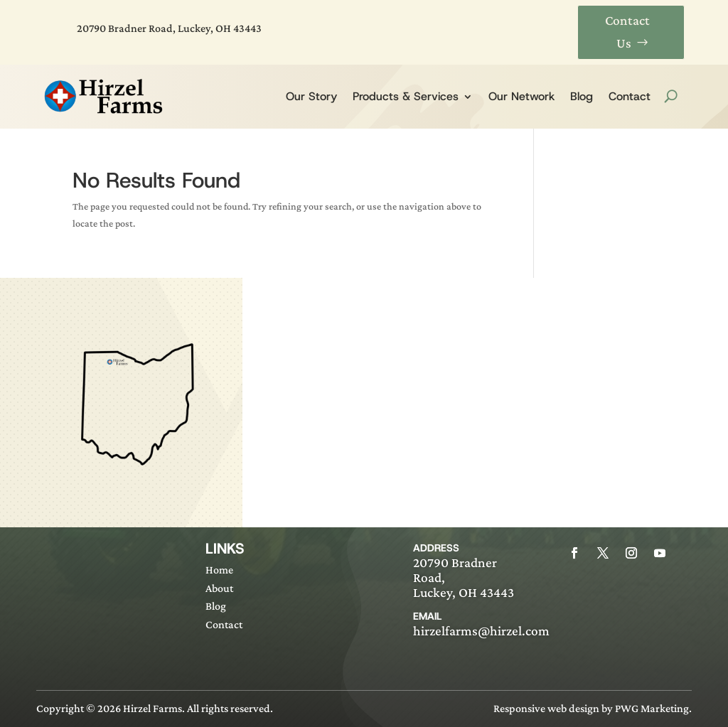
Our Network (521, 96)
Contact (630, 96)
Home (219, 570)
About (219, 588)
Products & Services (406, 96)
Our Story (311, 96)
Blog (582, 96)
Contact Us (627, 32)
